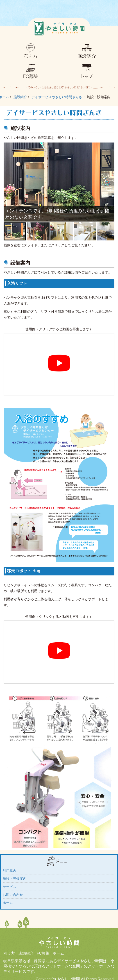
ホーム (8, 903)
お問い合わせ (13, 895)
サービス (9, 887)
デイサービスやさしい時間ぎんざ (57, 97)
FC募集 (43, 953)
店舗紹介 (26, 953)
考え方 (9, 953)
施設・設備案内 (15, 879)
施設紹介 (20, 97)
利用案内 (9, 871)
